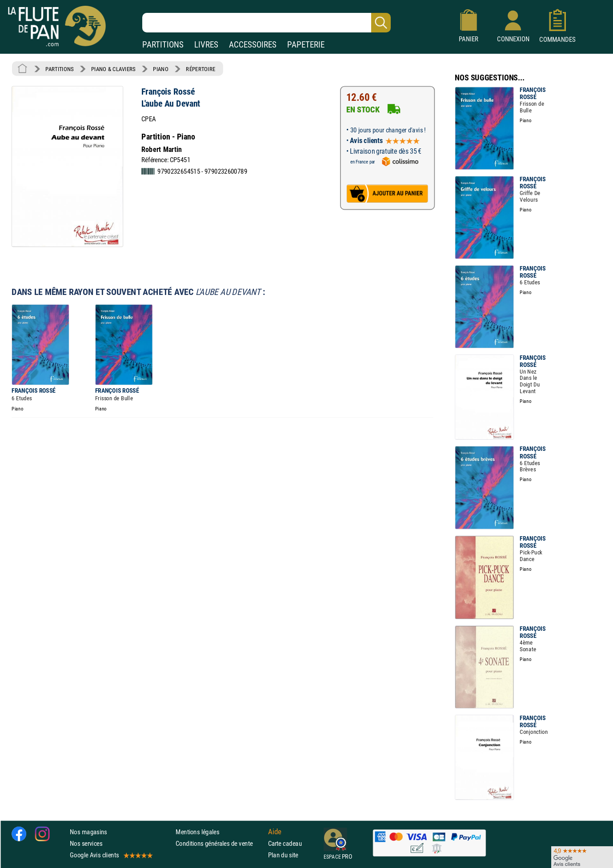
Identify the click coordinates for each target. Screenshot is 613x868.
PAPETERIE (306, 45)
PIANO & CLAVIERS (113, 69)
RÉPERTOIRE (200, 69)
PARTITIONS (163, 45)
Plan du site (283, 855)
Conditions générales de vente (220, 843)
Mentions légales (197, 832)
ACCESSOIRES (253, 45)
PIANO (160, 69)
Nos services (86, 843)
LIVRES (206, 45)
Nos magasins (88, 832)
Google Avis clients (111, 855)
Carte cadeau (285, 843)
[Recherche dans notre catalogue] (266, 23)
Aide (275, 832)
